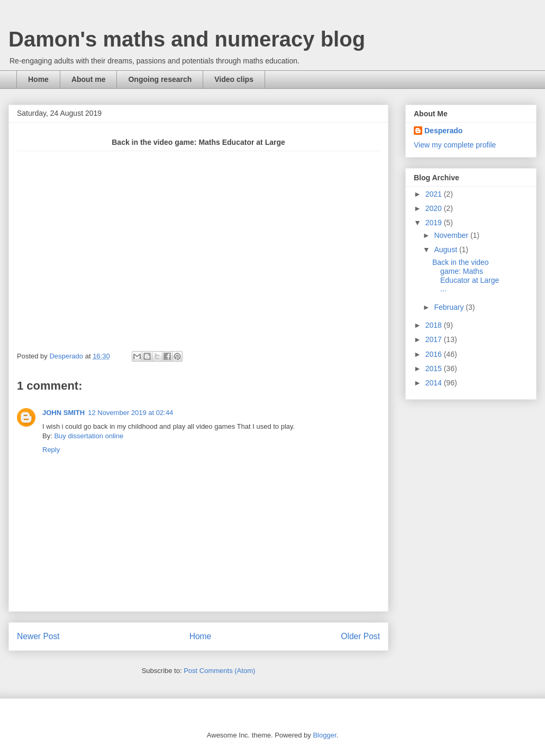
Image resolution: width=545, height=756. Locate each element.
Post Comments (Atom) (219, 671)
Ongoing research (160, 79)
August (446, 250)
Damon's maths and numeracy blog (187, 39)
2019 (435, 223)
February (450, 307)
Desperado (443, 131)
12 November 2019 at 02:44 (130, 413)
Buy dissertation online (89, 436)
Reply (51, 450)
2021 (435, 194)
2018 (435, 325)
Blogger (324, 735)
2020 (435, 208)
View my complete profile (455, 145)
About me (89, 79)
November (452, 235)
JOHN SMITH (63, 413)
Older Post (360, 636)
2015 (435, 368)
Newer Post (38, 636)
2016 (435, 354)
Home (38, 79)
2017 (435, 339)
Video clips (234, 79)
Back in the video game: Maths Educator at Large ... (466, 275)
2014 (435, 383)
